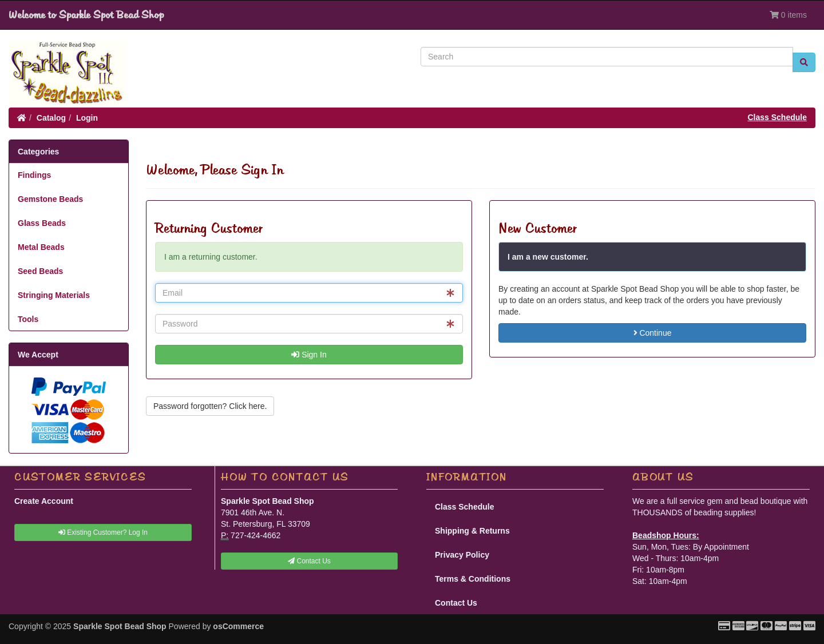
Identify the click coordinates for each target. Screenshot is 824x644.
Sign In (309, 355)
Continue (653, 333)
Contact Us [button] (309, 561)
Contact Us (456, 603)
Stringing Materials (54, 295)
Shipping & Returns (472, 531)
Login (87, 118)
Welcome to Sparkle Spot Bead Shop (86, 15)
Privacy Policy (462, 555)
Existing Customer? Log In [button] (103, 532)
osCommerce (238, 626)
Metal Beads (41, 247)
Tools (28, 319)
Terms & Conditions (473, 579)
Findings (34, 175)
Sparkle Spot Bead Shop (120, 626)
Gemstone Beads (50, 199)
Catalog (51, 118)
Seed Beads (40, 271)
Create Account (44, 501)
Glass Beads (42, 223)
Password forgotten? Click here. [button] (210, 406)
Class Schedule (778, 117)
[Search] (607, 57)
